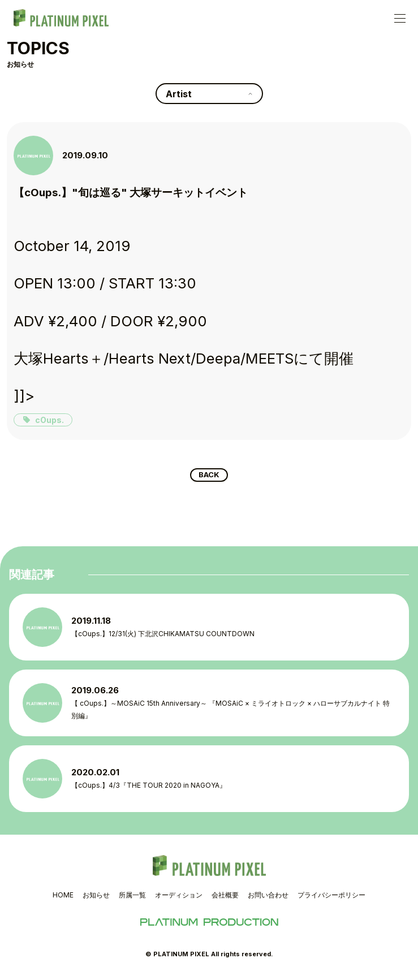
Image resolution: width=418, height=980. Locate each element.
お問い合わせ (268, 897)
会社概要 (225, 897)
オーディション (179, 897)
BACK (209, 476)
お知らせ (96, 897)
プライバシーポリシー (331, 897)
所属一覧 (132, 897)
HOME (63, 897)
